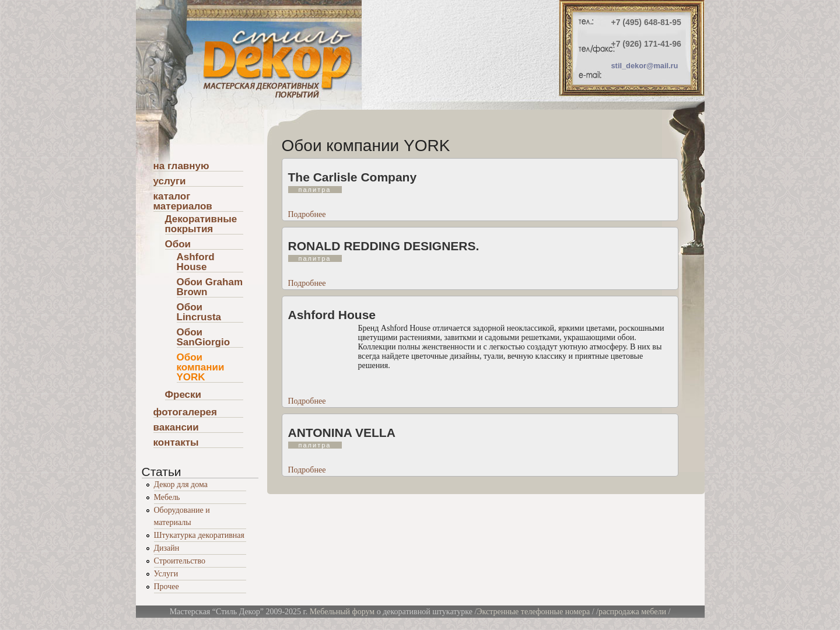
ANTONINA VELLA (342, 433)
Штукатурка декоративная (199, 535)
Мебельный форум (342, 612)
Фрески (183, 395)
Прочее (167, 587)
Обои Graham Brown (210, 287)
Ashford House (332, 315)
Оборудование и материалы (182, 516)
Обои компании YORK (201, 367)
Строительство (180, 561)
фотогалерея (185, 412)
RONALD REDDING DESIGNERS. (384, 246)
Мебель (167, 497)
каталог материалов (183, 202)
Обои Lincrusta (199, 312)
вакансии (176, 428)
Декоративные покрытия (201, 224)
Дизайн (167, 548)
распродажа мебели (632, 612)
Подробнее (307, 214)
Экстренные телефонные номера (533, 612)
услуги (170, 181)
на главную (181, 166)
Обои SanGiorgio (204, 337)
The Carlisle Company (353, 177)
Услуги (166, 574)
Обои (178, 244)
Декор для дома (181, 484)
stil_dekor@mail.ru (645, 66)
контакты (176, 443)
